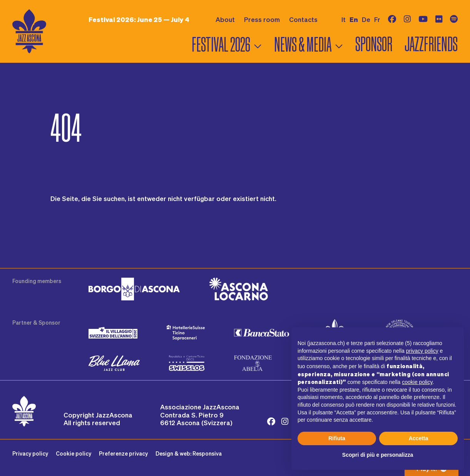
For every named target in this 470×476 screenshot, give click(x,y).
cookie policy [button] (417, 382)
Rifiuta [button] (337, 438)
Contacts (303, 19)
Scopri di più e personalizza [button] (378, 455)
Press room (262, 19)
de (366, 19)
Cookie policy (74, 453)
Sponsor (374, 44)
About (225, 19)
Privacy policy (30, 453)
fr (377, 19)
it (344, 19)
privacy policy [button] (422, 351)
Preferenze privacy (123, 453)
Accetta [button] (419, 438)
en (354, 19)
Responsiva (207, 453)
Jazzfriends (431, 44)
